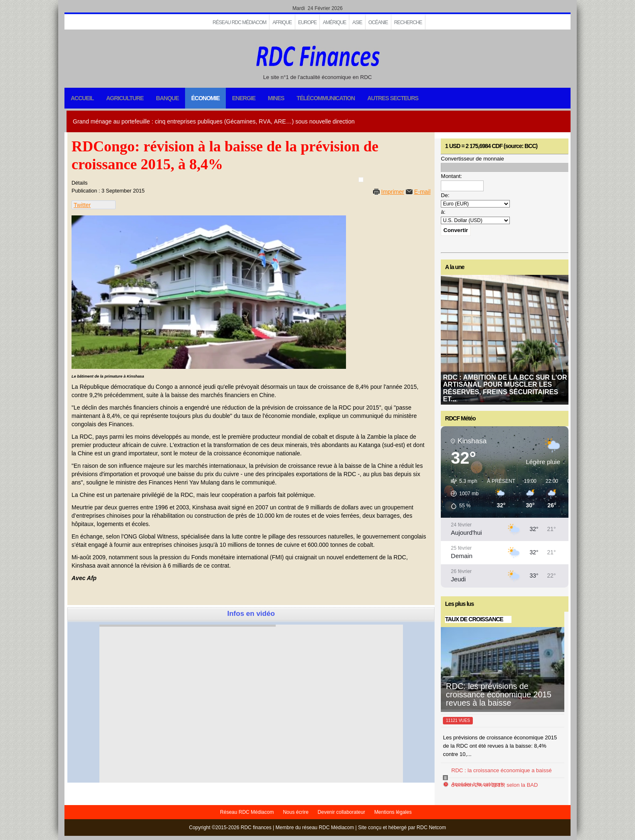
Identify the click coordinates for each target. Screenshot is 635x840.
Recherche (408, 22)
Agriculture (125, 98)
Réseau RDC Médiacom (239, 22)
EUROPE (308, 22)
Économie (205, 98)
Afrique (282, 22)
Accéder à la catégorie (478, 784)
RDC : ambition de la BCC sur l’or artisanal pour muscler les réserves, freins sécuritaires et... (505, 388)
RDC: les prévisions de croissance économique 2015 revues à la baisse (499, 694)
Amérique (334, 22)
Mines (276, 98)
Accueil (82, 98)
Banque (167, 98)
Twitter (82, 205)
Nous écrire (295, 812)
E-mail (423, 192)
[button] (462, 494)
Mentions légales (393, 812)
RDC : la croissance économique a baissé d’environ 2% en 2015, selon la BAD (501, 778)
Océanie (378, 22)
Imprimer (393, 192)
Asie (357, 22)
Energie (244, 98)
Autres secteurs (393, 98)
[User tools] (361, 180)
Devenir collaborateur (341, 812)
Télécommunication (326, 98)
